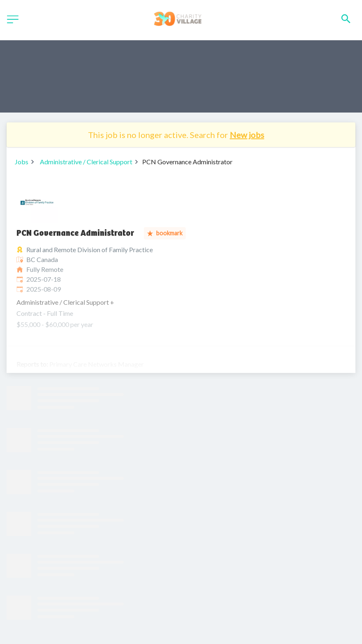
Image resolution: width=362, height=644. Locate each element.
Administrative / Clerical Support (86, 162)
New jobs (247, 135)
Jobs (22, 162)
